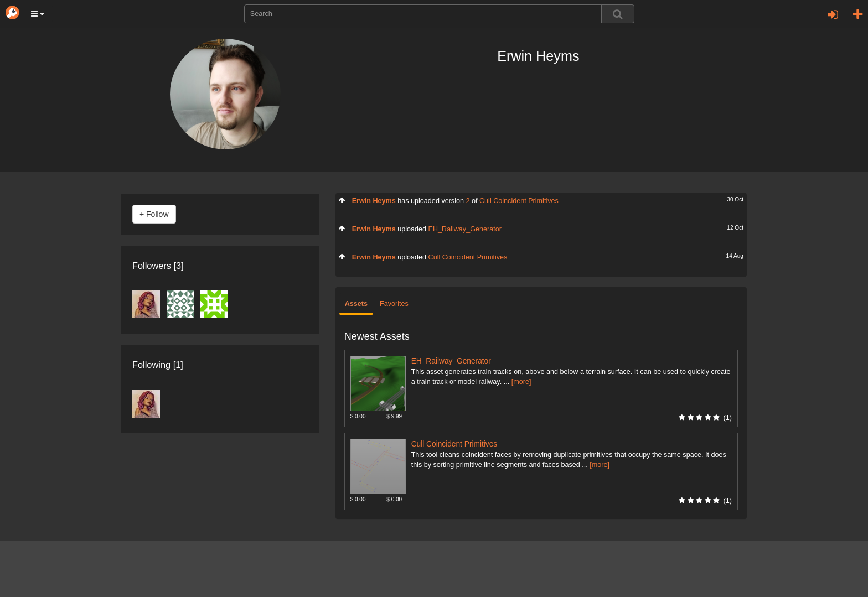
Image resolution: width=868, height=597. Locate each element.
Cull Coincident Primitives (519, 201)
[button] (38, 14)
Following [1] (158, 365)
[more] (521, 382)
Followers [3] (158, 266)
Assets (356, 304)
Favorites (394, 304)
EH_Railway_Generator (465, 229)
